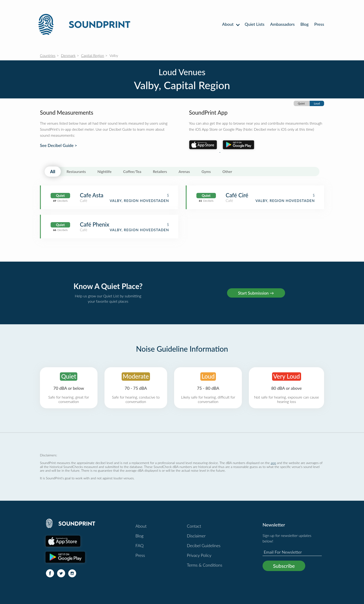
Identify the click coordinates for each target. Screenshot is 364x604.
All (53, 172)
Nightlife (105, 171)
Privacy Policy (199, 555)
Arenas (184, 171)
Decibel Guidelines (204, 546)
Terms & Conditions (205, 565)
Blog (304, 24)
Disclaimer (196, 536)
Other (227, 171)
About (231, 24)
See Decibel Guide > (58, 145)
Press (319, 24)
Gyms (206, 171)
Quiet (301, 103)
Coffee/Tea (132, 171)
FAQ (140, 546)
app (273, 463)
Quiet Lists (255, 24)
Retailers (160, 171)
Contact (194, 526)
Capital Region (93, 55)
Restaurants (76, 171)
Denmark (68, 55)
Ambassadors (283, 24)
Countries (48, 55)
